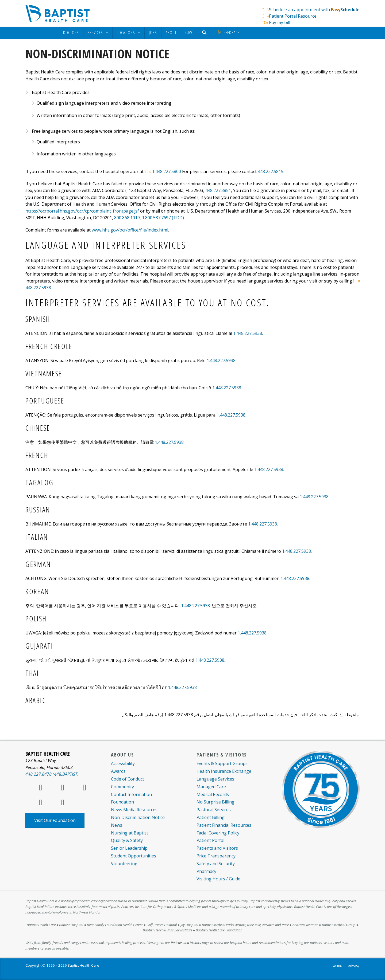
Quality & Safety (127, 840)
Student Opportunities (134, 856)
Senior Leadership (129, 848)
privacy (354, 965)
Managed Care (211, 787)
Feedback (228, 33)
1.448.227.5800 (167, 171)
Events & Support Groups (222, 763)
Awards (118, 771)
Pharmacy (206, 871)
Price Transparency (216, 856)
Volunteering (124, 864)
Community (122, 787)
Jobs (153, 33)
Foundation (122, 802)
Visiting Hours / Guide (218, 879)
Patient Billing (211, 817)
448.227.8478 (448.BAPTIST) (52, 774)
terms (337, 965)
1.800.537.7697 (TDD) (163, 218)
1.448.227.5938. (248, 333)
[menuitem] (71, 33)
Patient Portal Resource (293, 16)
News (117, 825)
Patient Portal (210, 840)
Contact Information (131, 794)
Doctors (71, 33)
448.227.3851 (218, 190)
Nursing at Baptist (130, 833)
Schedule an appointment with (314, 10)
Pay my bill (280, 22)
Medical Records (213, 794)
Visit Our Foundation (55, 820)
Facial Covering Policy (218, 833)
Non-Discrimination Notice (138, 817)
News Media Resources (134, 810)
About (171, 33)
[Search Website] (205, 33)
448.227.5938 (38, 288)
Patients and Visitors (217, 848)
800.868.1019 (127, 218)
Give (189, 33)
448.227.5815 (271, 171)
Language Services (215, 779)
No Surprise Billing (215, 802)
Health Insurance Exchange (224, 771)
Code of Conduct (128, 779)
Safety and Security (216, 864)
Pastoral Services (214, 810)
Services (95, 33)
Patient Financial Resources (224, 825)
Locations (126, 33)
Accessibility (123, 763)
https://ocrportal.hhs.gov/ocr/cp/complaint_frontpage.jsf (82, 211)
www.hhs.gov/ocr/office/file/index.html (130, 230)
